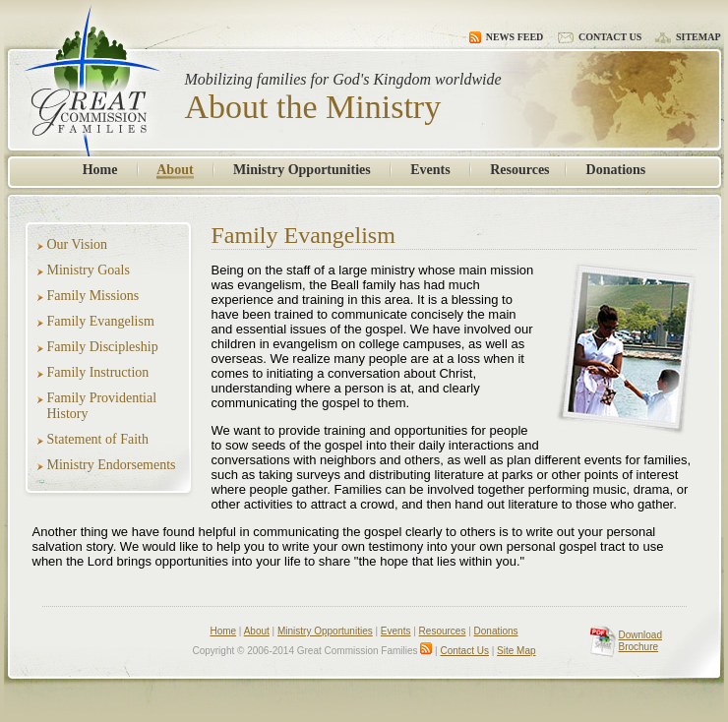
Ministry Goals (89, 270)
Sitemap (688, 37)
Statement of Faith (98, 439)
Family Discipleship (103, 347)
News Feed (507, 37)
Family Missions (93, 296)
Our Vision (78, 244)
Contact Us (599, 37)
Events (430, 170)
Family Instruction (98, 372)
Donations (616, 170)
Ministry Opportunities (302, 170)
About (175, 170)
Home (100, 170)
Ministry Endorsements (112, 465)
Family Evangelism (101, 321)
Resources (519, 170)
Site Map (516, 651)
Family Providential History (102, 406)
